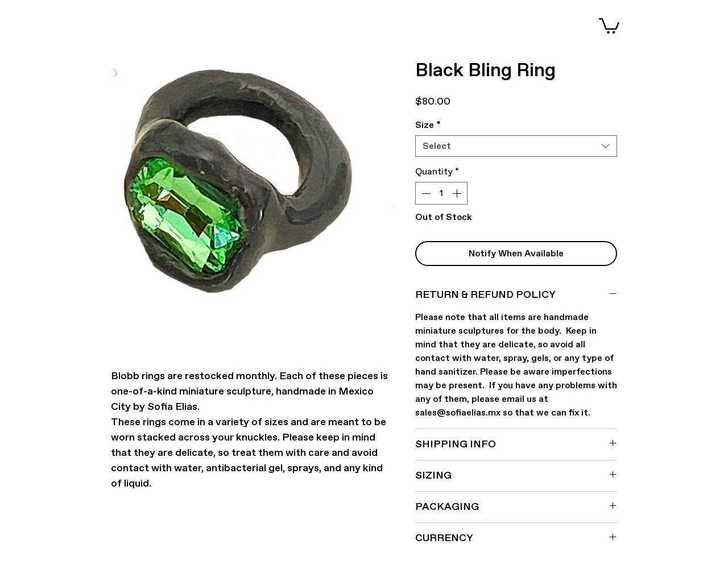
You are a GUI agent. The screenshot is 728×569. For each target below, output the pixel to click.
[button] (609, 25)
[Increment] (458, 193)
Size (428, 125)
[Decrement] (425, 193)
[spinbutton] (441, 193)
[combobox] (516, 146)
